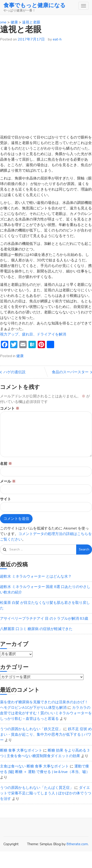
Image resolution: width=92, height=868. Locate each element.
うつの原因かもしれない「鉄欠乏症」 (31, 729)
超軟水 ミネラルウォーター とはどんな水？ (36, 576)
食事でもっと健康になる (35, 5)
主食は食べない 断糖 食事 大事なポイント (34, 766)
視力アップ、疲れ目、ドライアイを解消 (33, 334)
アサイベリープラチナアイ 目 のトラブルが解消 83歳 (44, 619)
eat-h (57, 39)
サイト (6, 499)
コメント (10, 408)
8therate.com (77, 844)
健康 (20, 356)
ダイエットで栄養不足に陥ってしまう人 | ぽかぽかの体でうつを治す (46, 793)
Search (84, 549)
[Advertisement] (44, 90)
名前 (6, 464)
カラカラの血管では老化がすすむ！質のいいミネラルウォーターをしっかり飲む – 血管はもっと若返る (46, 713)
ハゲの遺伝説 (14, 372)
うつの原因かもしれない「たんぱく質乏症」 (37, 788)
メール (8, 481)
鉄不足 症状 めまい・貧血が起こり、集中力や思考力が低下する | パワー (46, 735)
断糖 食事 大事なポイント (21, 750)
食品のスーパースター (70, 372)
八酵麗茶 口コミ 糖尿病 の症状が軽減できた (36, 629)
